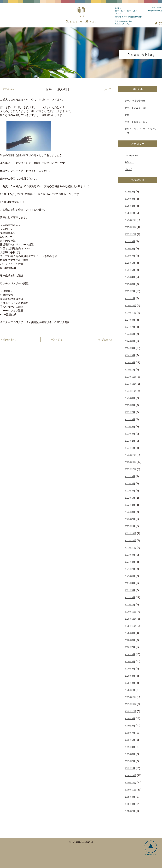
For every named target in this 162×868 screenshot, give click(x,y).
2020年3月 (130, 676)
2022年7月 (130, 484)
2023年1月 (130, 448)
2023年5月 (130, 419)
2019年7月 (130, 733)
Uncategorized (132, 155)
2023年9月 (130, 398)
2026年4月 (130, 192)
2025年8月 (130, 249)
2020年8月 (130, 640)
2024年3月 (130, 355)
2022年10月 (130, 469)
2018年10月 (130, 790)
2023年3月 (130, 434)
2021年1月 (130, 605)
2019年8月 (130, 726)
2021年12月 (130, 533)
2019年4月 (130, 747)
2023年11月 (130, 384)
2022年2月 (130, 519)
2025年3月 (130, 284)
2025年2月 (130, 291)
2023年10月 (130, 391)
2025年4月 (130, 277)
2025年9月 (130, 241)
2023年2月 (130, 441)
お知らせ (129, 162)
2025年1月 (130, 298)
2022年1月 (130, 526)
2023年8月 (130, 405)
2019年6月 (130, 740)
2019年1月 (130, 768)
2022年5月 (130, 498)
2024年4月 (130, 348)
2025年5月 (130, 270)
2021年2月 (130, 597)
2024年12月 (130, 306)
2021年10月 (130, 548)
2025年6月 (130, 263)
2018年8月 (130, 804)
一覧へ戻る (57, 339)
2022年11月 (130, 462)
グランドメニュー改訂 (136, 108)
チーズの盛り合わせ (135, 101)
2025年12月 (130, 220)
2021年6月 (130, 576)
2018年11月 (130, 783)
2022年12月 (130, 455)
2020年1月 (130, 690)
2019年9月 (130, 718)
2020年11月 (130, 619)
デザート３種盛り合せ (136, 122)
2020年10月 (130, 626)
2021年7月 (130, 569)
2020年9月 (130, 633)
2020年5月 (130, 662)
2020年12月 (130, 612)
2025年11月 (130, 227)
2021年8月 (130, 562)
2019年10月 (130, 711)
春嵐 (127, 115)
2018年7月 (130, 811)
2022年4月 (130, 505)
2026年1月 (130, 213)
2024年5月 (130, 341)
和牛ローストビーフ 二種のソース (141, 131)
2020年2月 (130, 683)
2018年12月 (130, 775)
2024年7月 (130, 327)
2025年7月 (130, 256)
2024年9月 (130, 320)
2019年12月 (130, 697)
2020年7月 (130, 647)
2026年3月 (130, 199)
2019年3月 (130, 754)
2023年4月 (130, 427)
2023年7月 (130, 412)
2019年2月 (130, 761)
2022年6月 (130, 491)
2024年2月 (130, 362)
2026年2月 (130, 206)
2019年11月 (130, 704)
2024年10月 (130, 313)
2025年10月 (130, 234)
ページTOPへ (151, 848)
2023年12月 (130, 377)
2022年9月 (130, 476)
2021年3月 (130, 590)
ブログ (128, 169)
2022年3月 (130, 512)
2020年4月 (130, 669)
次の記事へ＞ (106, 340)
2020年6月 (130, 654)
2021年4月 (130, 583)
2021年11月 (130, 540)
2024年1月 (130, 370)
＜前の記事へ (8, 340)
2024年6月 (130, 334)
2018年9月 (130, 797)
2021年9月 (130, 555)
